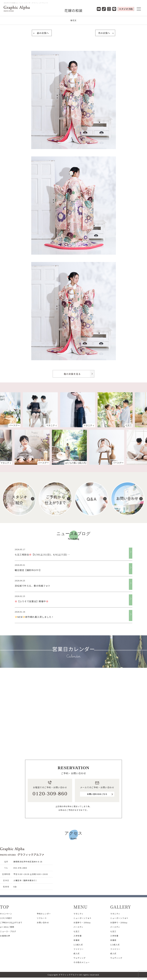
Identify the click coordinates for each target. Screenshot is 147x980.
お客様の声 (5, 936)
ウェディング (80, 958)
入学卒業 (78, 936)
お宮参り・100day (82, 922)
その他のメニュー (82, 962)
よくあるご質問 (7, 927)
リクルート (42, 918)
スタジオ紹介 (6, 918)
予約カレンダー (44, 914)
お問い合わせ (43, 922)
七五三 (77, 931)
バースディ (78, 927)
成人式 (77, 953)
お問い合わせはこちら (97, 794)
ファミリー (79, 949)
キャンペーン (6, 914)
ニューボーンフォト (83, 918)
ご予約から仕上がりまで (11, 922)
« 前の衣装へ (42, 33)
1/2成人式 (78, 945)
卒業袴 (77, 940)
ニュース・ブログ (8, 931)
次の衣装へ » (105, 33)
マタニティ (79, 914)
